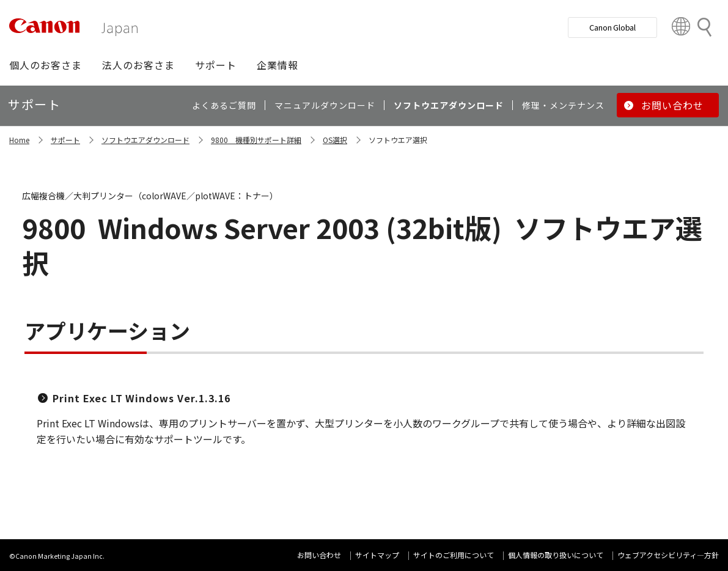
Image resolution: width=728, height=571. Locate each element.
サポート (65, 140)
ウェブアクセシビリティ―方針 (668, 555)
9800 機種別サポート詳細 (256, 140)
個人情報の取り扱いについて (556, 555)
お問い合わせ (319, 555)
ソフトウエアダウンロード (145, 140)
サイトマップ (377, 555)
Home (19, 140)
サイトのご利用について (454, 555)
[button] (46, 65)
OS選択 (335, 140)
